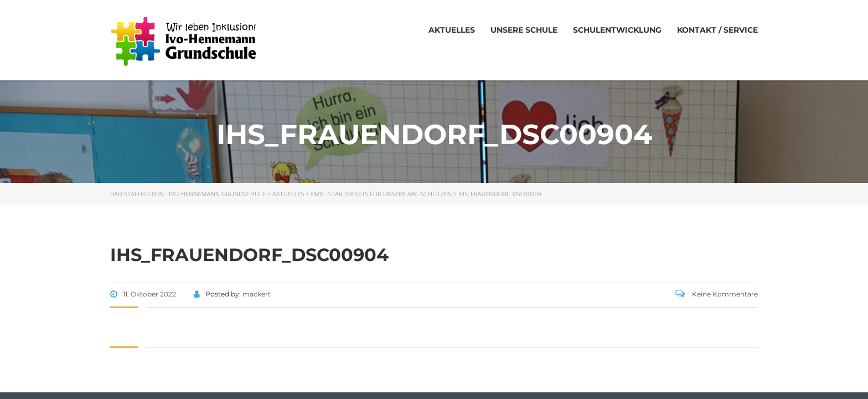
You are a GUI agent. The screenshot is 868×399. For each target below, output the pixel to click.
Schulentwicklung (617, 30)
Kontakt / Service (717, 30)
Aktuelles (452, 30)
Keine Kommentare (717, 294)
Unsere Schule (524, 30)
